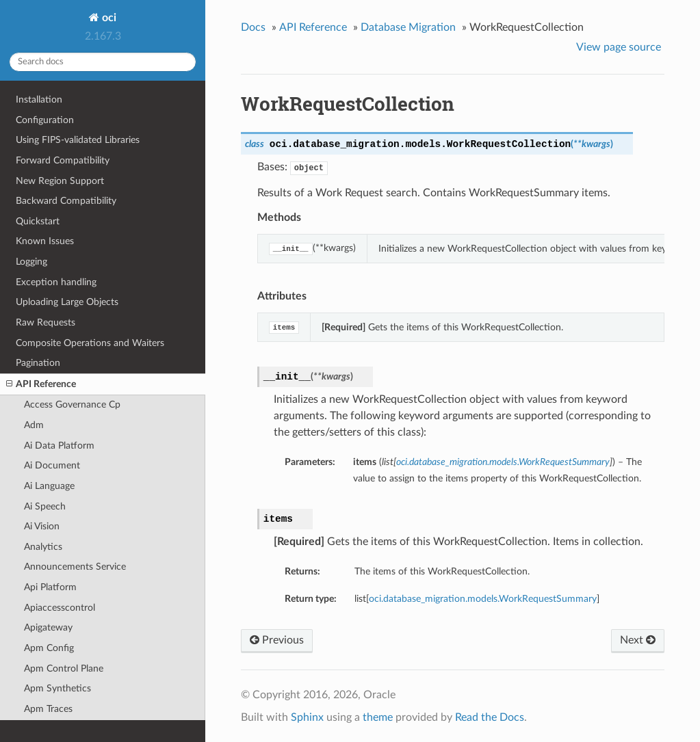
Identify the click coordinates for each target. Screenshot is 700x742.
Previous (277, 640)
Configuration (45, 120)
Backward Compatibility (66, 201)
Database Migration (408, 27)
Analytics (43, 547)
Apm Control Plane (64, 668)
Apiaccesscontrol (60, 608)
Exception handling (56, 282)
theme (378, 717)
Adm (34, 425)
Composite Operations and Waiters (90, 343)
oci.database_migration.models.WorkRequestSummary (483, 599)
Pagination (38, 363)
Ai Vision (42, 526)
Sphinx (307, 717)
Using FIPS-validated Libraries (78, 140)
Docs (253, 27)
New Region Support (60, 181)
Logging (31, 262)
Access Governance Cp (72, 405)
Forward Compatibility (63, 160)
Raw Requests (46, 322)
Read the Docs (490, 717)
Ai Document (52, 465)
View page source (619, 47)
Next (638, 640)
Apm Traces (48, 709)
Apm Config (49, 648)
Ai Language (49, 486)
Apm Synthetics (57, 688)
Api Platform (50, 587)
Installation (39, 100)
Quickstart (38, 221)
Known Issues (45, 241)
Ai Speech (45, 506)
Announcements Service (75, 567)
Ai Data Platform (59, 446)
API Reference (41, 384)
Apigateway (48, 627)
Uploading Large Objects (67, 302)
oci (108, 18)
